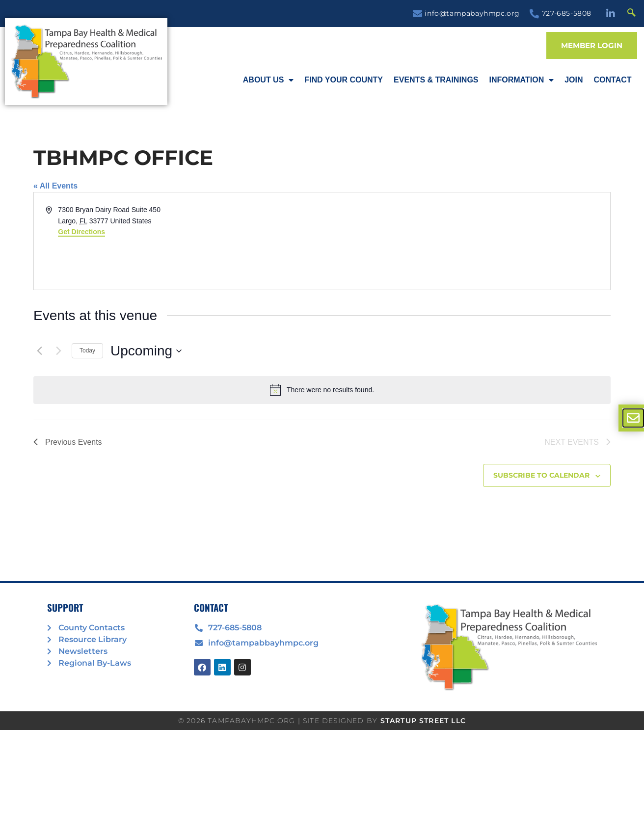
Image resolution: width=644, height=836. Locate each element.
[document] (322, 418)
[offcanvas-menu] (633, 418)
